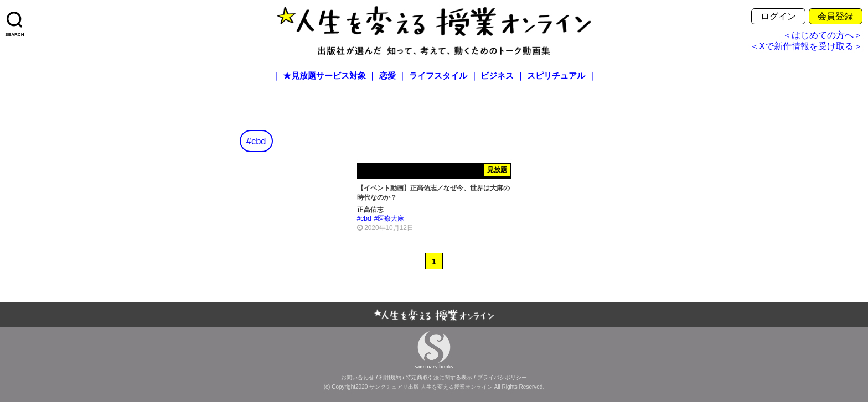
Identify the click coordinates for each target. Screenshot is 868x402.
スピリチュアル (556, 76)
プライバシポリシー (502, 377)
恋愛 (387, 76)
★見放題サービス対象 (324, 76)
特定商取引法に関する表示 (439, 377)
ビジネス (497, 76)
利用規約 (390, 377)
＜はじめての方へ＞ (823, 35)
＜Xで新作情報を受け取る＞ (806, 46)
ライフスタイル (438, 76)
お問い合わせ (358, 377)
